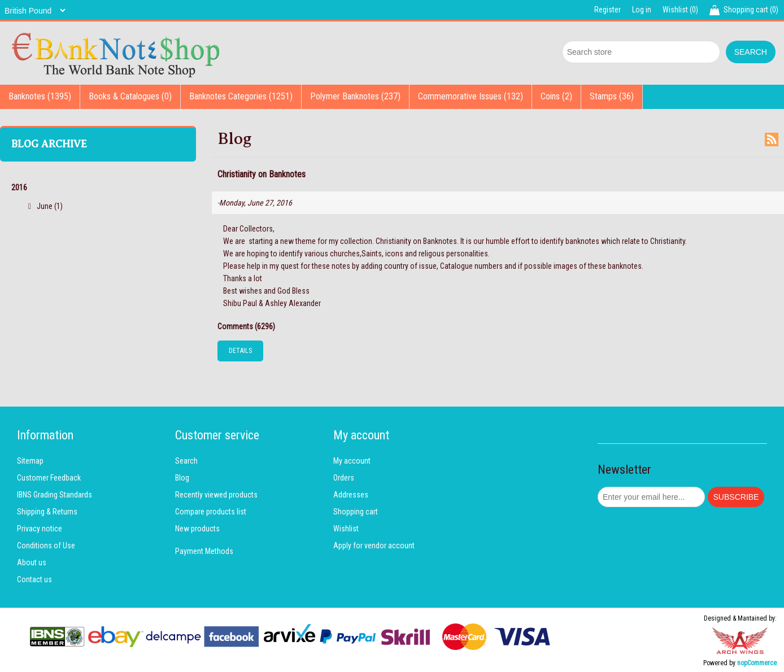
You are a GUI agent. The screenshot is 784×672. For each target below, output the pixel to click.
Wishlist (346, 529)
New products (197, 529)
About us (32, 562)
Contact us (34, 579)
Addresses (351, 495)
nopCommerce (757, 663)
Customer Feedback (49, 478)
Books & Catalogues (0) (130, 96)
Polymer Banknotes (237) (355, 96)
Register (607, 10)
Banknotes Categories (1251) (241, 96)
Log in (642, 10)
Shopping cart (356, 512)
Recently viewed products (216, 495)
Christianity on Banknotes (262, 174)
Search (186, 461)
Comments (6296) (246, 326)
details (240, 351)
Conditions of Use (46, 546)
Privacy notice (40, 529)
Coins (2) (556, 96)
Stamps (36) (612, 96)
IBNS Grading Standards (55, 495)
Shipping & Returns (47, 512)
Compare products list (211, 512)
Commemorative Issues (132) (471, 96)
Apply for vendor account (374, 546)
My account (352, 461)
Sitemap (30, 461)
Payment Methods (204, 551)
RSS (772, 139)
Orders (344, 478)
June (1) (50, 206)
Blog (182, 478)
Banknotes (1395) (40, 96)
